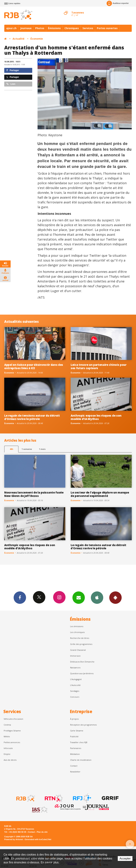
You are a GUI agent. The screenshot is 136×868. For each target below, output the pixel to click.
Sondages (75, 691)
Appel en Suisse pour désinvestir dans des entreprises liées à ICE (34, 366)
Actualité (19, 39)
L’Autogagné (76, 679)
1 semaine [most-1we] (27, 449)
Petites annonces (12, 742)
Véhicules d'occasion (13, 719)
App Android (115, 597)
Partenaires (76, 748)
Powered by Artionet (14, 839)
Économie (37, 39)
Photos (40, 28)
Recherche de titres (80, 638)
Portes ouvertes (107, 28)
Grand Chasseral (78, 650)
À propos (74, 719)
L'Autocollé (75, 685)
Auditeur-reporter (118, 3)
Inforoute (8, 748)
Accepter (125, 858)
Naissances (75, 668)
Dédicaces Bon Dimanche (82, 662)
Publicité (74, 736)
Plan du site (42, 832)
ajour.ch (11, 28)
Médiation (75, 754)
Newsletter (75, 772)
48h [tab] (11, 449)
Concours (75, 697)
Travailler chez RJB (79, 742)
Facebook (20, 597)
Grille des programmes (81, 644)
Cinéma (7, 725)
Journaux (26, 28)
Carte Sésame (77, 731)
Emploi (7, 754)
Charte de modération (81, 760)
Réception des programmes (83, 725)
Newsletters (79, 597)
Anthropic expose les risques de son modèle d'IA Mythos (96, 417)
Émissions (54, 28)
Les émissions (77, 626)
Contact (74, 766)
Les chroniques (77, 632)
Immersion (75, 656)
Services (88, 28)
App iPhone (97, 597)
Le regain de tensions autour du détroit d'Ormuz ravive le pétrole (32, 417)
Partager (13, 70)
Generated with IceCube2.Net (38, 839)
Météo (7, 736)
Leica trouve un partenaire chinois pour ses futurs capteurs (99, 366)
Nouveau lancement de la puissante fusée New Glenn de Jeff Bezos (34, 494)
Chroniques (72, 28)
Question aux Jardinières (82, 673)
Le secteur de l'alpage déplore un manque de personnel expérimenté (100, 494)
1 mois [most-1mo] (42, 449)
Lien (11, 84)
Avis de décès (10, 760)
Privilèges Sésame (12, 731)
